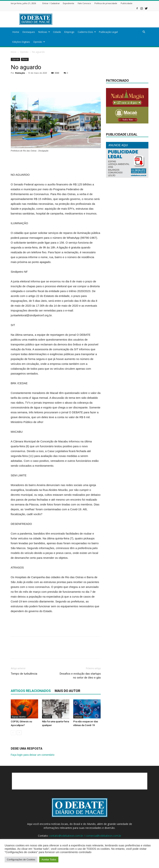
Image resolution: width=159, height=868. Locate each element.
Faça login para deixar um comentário (33, 755)
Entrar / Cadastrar (51, 3)
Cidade (57, 32)
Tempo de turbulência (24, 674)
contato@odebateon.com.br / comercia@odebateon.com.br (85, 836)
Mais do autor (67, 691)
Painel (25, 59)
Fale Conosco (84, 3)
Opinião (39, 42)
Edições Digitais (21, 42)
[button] (144, 32)
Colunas (47, 717)
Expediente (69, 3)
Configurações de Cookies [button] (21, 860)
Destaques (29, 32)
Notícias (44, 32)
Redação (20, 73)
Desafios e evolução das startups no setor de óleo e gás (80, 676)
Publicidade (127, 3)
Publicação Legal (108, 32)
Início (14, 52)
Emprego (69, 32)
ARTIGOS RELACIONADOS (31, 691)
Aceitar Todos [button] (49, 860)
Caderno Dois (87, 32)
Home (16, 32)
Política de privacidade (106, 3)
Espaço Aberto (19, 717)
